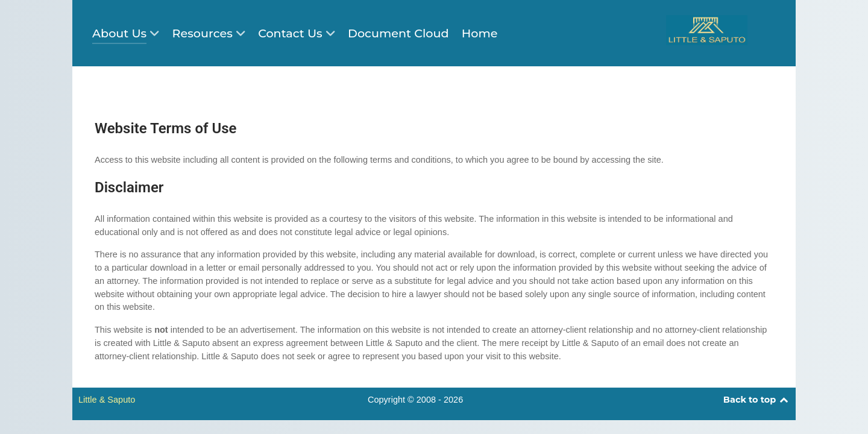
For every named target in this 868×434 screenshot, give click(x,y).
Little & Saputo (107, 400)
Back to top (756, 400)
